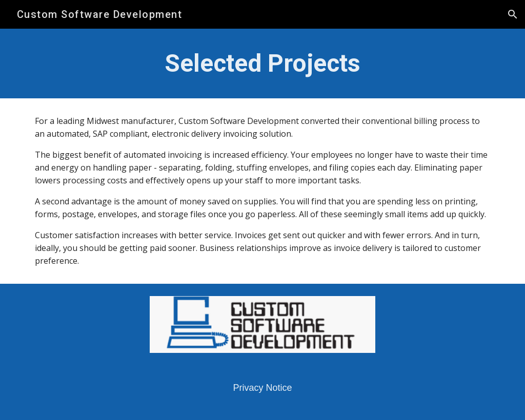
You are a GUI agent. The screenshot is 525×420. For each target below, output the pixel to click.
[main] (263, 64)
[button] (513, 14)
